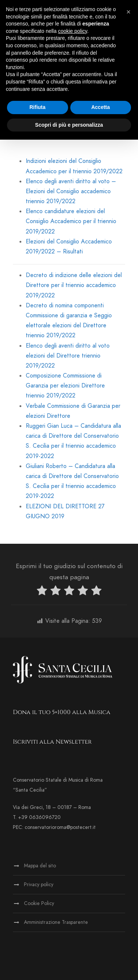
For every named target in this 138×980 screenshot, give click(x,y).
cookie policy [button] (73, 31)
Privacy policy (39, 885)
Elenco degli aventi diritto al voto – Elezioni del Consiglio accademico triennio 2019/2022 (71, 191)
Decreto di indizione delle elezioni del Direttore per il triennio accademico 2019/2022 (74, 285)
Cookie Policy (39, 903)
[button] (128, 12)
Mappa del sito (40, 866)
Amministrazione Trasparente (56, 922)
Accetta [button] (101, 107)
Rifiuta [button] (38, 107)
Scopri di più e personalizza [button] (69, 125)
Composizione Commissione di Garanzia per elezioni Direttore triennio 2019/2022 (65, 386)
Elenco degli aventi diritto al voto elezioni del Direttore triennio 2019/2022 (68, 356)
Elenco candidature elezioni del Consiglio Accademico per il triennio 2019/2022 (71, 221)
